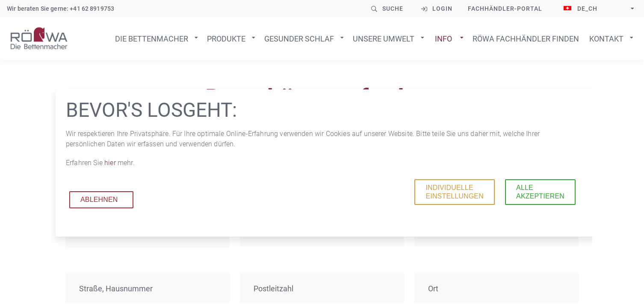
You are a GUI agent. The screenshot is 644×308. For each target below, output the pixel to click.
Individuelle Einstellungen (454, 192)
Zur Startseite (39, 38)
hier (111, 163)
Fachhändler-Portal (505, 9)
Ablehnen (99, 200)
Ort (433, 289)
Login (442, 9)
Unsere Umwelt (384, 39)
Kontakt (606, 39)
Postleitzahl (273, 289)
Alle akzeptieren (540, 192)
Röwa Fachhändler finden (526, 39)
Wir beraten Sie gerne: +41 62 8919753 (61, 9)
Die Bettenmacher (152, 39)
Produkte (226, 39)
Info (443, 39)
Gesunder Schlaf (299, 39)
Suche (393, 9)
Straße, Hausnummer (116, 289)
